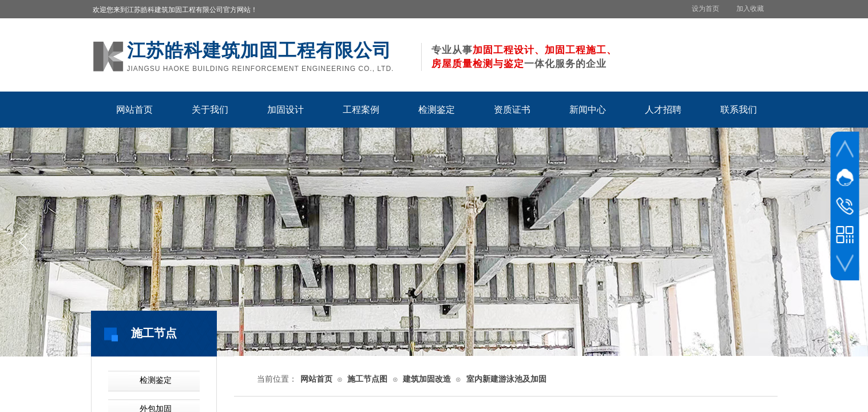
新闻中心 (588, 110)
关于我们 (210, 110)
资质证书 (512, 110)
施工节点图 (367, 379)
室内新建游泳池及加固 (506, 379)
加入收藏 (750, 9)
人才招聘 (663, 110)
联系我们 (739, 110)
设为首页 (706, 9)
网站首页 (134, 110)
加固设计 (286, 110)
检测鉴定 (437, 110)
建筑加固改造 (427, 379)
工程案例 (361, 110)
